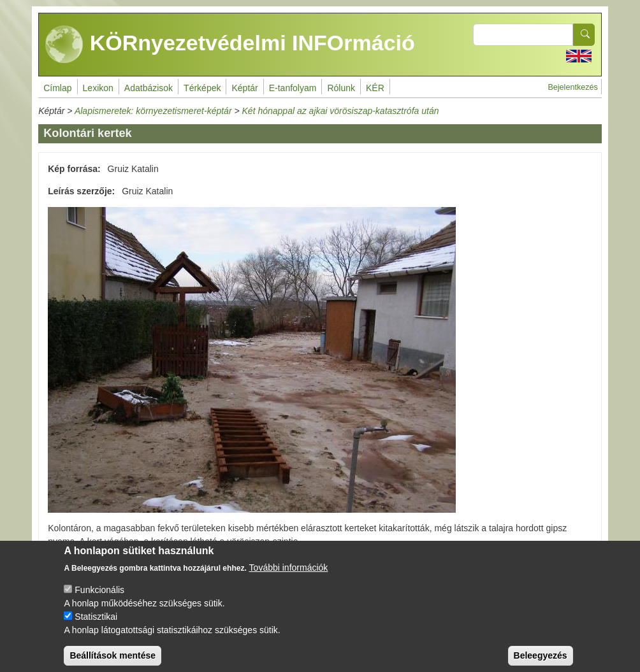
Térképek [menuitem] (202, 88)
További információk (289, 577)
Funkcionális (99, 599)
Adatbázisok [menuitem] (149, 88)
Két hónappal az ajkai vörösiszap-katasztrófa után (341, 111)
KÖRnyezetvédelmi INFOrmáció (230, 45)
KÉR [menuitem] (375, 88)
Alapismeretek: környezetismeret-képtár (153, 111)
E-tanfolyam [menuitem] (293, 88)
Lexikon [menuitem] (98, 88)
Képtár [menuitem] (244, 88)
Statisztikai (96, 626)
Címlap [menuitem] (57, 88)
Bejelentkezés (572, 87)
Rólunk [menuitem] (341, 88)
